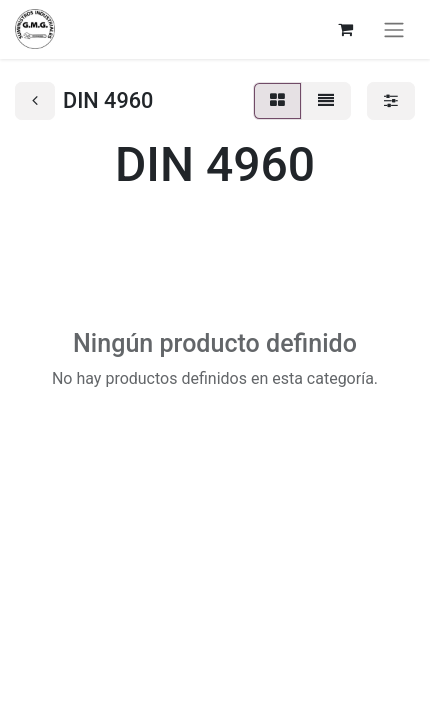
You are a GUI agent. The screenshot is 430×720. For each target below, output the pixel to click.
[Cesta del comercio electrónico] (345, 29)
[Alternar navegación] (394, 29)
